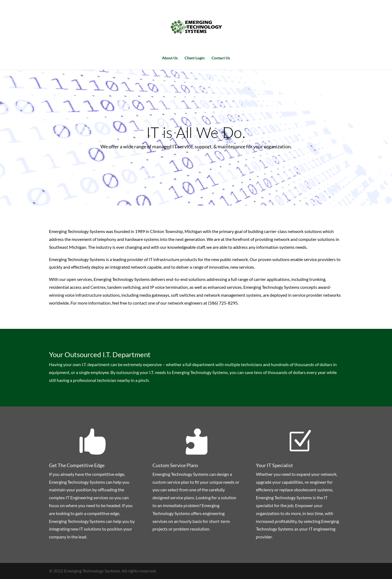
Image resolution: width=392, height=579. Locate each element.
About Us (170, 58)
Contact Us (221, 58)
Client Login (195, 58)
